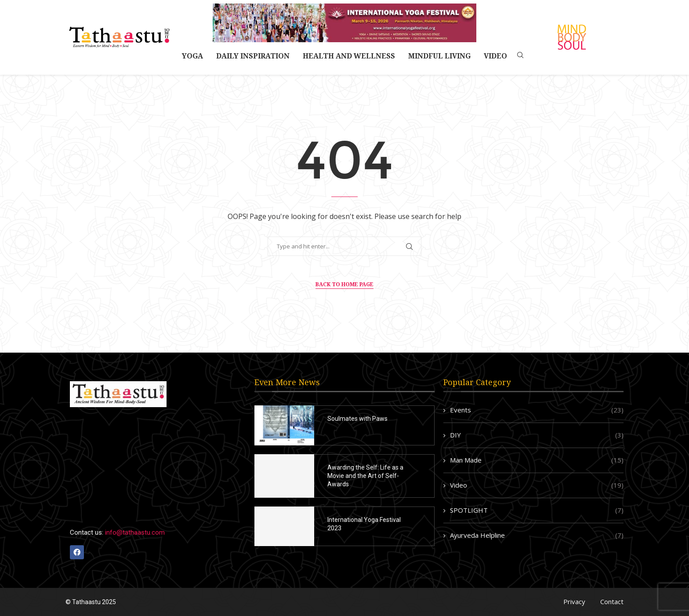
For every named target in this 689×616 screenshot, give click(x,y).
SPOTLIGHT (537, 510)
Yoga (192, 56)
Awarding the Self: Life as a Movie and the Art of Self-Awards (365, 476)
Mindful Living (439, 56)
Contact (612, 601)
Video (495, 56)
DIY (537, 435)
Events (537, 410)
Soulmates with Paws (357, 419)
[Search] (520, 56)
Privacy (574, 601)
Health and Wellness (349, 56)
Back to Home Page (344, 284)
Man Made (537, 460)
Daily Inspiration (253, 56)
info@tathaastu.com (135, 532)
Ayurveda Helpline (537, 535)
